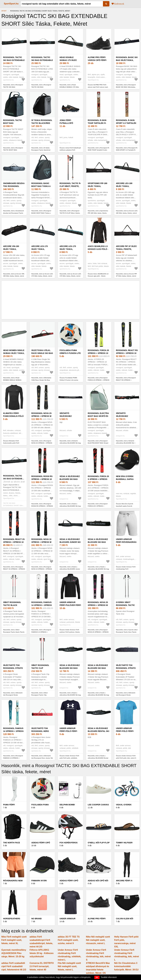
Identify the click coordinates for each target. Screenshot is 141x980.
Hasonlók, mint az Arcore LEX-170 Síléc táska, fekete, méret (42, 275)
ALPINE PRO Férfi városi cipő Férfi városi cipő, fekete (98, 60)
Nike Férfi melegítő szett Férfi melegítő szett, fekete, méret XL (14, 940)
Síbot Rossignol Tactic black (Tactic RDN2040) (12, 605)
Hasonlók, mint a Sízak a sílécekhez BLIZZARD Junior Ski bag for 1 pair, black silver (70, 569)
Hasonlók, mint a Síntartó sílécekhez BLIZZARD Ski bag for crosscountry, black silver (70, 443)
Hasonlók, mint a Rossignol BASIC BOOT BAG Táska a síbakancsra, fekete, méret (41, 213)
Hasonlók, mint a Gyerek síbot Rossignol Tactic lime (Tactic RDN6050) (127, 632)
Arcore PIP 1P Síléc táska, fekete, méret (126, 249)
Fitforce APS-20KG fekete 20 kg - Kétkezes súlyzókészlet (42, 953)
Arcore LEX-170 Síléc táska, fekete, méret (40, 249)
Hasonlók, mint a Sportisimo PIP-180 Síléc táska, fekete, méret (98, 213)
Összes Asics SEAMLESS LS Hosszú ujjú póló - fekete (98, 275)
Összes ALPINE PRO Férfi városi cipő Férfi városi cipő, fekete (98, 87)
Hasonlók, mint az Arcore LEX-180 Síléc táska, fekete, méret (127, 212)
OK (97, 977)
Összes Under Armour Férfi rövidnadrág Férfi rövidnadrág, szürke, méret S (126, 569)
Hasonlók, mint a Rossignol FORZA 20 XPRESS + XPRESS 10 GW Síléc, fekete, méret (99, 380)
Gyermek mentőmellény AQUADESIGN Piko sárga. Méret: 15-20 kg (14, 953)
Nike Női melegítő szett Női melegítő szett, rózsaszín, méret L (98, 940)
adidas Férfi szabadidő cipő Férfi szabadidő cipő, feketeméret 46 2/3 (14, 966)
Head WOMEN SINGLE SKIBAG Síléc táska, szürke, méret (14, 353)
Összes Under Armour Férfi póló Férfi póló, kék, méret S (126, 757)
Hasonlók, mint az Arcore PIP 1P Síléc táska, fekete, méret (126, 275)
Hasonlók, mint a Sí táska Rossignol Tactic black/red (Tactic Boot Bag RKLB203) (41, 150)
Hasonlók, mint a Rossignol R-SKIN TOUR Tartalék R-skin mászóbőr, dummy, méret (99, 150)
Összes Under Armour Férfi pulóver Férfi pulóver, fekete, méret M (70, 632)
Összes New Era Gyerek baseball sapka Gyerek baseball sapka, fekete (125, 506)
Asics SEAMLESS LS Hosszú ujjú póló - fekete (98, 249)
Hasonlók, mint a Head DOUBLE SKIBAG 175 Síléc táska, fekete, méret (69, 87)
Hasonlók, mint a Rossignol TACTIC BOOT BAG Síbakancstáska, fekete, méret (14, 150)
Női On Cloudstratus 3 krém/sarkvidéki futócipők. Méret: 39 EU (126, 966)
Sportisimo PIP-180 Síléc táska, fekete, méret (97, 186)
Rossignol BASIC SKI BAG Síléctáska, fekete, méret (127, 60)
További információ (109, 977)
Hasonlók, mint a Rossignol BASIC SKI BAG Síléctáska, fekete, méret (126, 87)
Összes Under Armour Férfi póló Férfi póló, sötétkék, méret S (69, 758)
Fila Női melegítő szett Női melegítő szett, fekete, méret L (69, 966)
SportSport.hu (11, 4)
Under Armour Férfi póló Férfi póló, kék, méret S (126, 731)
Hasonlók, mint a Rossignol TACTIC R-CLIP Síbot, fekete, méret (70, 213)
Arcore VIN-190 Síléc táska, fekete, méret (11, 249)
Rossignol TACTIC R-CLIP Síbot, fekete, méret (70, 186)
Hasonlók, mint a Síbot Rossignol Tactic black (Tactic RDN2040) (14, 632)
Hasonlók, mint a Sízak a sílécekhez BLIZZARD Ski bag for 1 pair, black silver (70, 506)
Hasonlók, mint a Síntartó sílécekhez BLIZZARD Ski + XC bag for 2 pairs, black (126, 443)
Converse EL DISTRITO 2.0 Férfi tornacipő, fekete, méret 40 (42, 966)
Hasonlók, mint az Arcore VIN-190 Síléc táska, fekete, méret (14, 275)
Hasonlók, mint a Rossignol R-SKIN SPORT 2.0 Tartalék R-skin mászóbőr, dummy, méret (127, 150)
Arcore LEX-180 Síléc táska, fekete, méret (124, 186)
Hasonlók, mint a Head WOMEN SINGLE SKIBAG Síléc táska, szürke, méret (12, 380)
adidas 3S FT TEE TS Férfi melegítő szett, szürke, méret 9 (69, 940)
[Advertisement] (70, 300)
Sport (4, 11)
